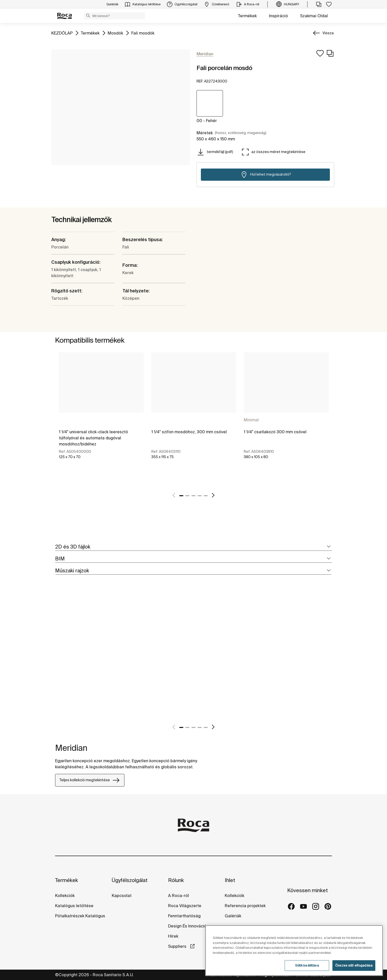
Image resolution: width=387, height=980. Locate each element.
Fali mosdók (143, 33)
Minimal (251, 420)
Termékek (247, 16)
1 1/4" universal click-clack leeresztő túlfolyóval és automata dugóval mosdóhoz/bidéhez (93, 438)
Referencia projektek (245, 906)
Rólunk (176, 880)
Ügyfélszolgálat (130, 880)
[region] (294, 951)
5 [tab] (206, 496)
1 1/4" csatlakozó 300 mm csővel (275, 432)
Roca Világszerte (185, 906)
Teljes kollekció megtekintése (90, 780)
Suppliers (178, 946)
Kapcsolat (122, 895)
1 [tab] (181, 496)
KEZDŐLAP (62, 33)
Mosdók (115, 33)
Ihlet (230, 880)
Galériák (233, 916)
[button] (88, 15)
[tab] (193, 547)
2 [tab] (187, 496)
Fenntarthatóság (184, 916)
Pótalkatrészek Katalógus (80, 916)
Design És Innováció (187, 926)
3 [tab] (193, 496)
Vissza (328, 33)
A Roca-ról (179, 895)
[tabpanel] (101, 419)
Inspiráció (278, 16)
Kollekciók (65, 895)
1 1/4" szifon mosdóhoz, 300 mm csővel (189, 432)
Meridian (71, 748)
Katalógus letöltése (74, 906)
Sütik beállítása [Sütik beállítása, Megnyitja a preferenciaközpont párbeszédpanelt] (307, 965)
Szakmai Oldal (314, 16)
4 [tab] (200, 496)
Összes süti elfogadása (354, 965)
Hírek (173, 936)
